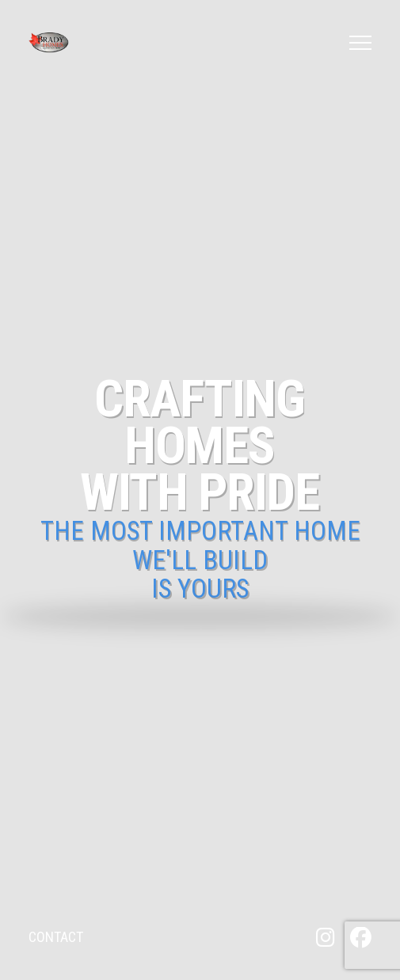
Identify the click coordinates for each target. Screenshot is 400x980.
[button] (360, 43)
